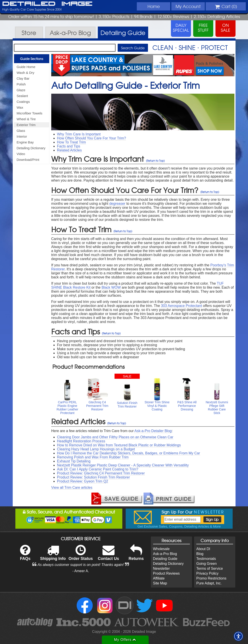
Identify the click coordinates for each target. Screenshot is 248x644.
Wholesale (161, 549)
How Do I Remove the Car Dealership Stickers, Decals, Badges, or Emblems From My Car (129, 453)
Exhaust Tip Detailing (74, 461)
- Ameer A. (81, 571)
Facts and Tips (69, 146)
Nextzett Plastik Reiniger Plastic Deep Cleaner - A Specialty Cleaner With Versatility (123, 465)
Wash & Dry (26, 73)
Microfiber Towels (30, 113)
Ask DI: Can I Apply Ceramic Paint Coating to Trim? (98, 469)
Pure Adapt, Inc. (209, 583)
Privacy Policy (207, 573)
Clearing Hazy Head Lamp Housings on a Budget (96, 449)
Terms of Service (210, 568)
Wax (20, 107)
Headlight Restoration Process (81, 441)
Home (154, 6)
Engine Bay (25, 142)
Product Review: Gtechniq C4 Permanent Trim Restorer (101, 473)
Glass (21, 131)
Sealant (22, 96)
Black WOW (111, 287)
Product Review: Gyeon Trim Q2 (83, 481)
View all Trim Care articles (72, 488)
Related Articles (69, 150)
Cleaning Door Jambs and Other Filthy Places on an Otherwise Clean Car (115, 437)
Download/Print (28, 160)
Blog (200, 554)
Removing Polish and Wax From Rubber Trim (93, 457)
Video (21, 154)
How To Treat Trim (72, 142)
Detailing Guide (165, 559)
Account (188, 6)
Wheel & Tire (26, 119)
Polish (21, 84)
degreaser (117, 204)
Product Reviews (166, 573)
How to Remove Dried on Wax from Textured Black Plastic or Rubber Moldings (119, 445)
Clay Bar (23, 78)
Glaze (21, 90)
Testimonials (206, 559)
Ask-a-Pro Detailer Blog (153, 431)
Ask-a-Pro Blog (165, 554)
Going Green (207, 564)
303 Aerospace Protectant (181, 306)
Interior (22, 136)
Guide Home (26, 67)
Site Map (160, 583)
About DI (203, 549)
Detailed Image (47, 4)
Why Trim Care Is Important (79, 134)
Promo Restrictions (211, 578)
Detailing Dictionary (31, 148)
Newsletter (162, 568)
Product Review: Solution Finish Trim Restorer (93, 477)
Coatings (23, 102)
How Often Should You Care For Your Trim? (92, 138)
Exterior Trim (26, 125)
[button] (238, 636)
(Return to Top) (155, 161)
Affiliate (159, 578)
